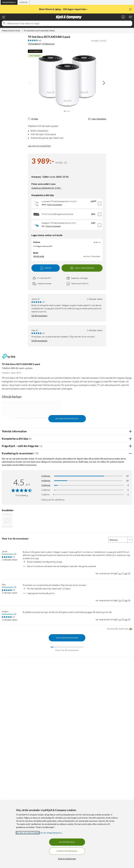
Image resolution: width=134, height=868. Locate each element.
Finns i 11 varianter (53, 226)
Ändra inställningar (67, 859)
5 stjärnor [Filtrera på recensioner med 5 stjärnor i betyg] (46, 476)
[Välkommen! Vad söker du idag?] (69, 23)
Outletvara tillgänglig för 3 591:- (46, 188)
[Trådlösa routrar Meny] (22, 31)
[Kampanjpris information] (66, 163)
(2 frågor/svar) (48, 44)
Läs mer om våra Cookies (28, 833)
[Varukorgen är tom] (130, 17)
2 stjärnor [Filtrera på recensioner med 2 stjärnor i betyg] (46, 490)
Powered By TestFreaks (120, 629)
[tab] (9, 2)
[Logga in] (123, 17)
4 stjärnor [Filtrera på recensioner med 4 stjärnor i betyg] (46, 480)
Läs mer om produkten (39, 146)
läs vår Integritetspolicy (51, 833)
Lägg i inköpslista (97, 119)
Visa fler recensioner (67, 638)
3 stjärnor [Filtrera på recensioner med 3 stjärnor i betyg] (46, 485)
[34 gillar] (33, 119)
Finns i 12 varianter (55, 205)
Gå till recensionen (39, 316)
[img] (104, 83)
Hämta (46, 268)
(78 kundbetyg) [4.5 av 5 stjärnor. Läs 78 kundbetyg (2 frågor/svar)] (34, 44)
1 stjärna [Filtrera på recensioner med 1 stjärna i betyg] (45, 494)
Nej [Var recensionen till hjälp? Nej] (126, 573)
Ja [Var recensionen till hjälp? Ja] (120, 573)
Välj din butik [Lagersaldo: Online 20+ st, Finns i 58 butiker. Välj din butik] (39, 256)
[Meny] (4, 17)
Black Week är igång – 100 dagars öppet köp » (63, 9)
